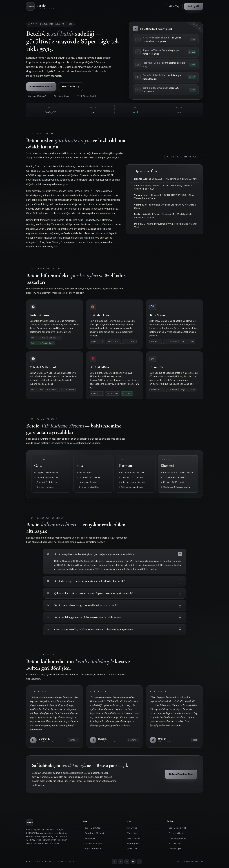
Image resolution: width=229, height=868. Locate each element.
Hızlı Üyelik (131, 828)
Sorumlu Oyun (174, 843)
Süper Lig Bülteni (92, 828)
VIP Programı (132, 843)
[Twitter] (114, 861)
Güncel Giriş (131, 833)
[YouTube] (133, 861)
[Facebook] (139, 861)
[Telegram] (121, 861)
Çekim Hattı (131, 849)
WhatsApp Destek (176, 838)
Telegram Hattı (175, 833)
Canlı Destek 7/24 (176, 828)
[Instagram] (127, 861)
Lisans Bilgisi (174, 849)
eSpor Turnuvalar (92, 849)
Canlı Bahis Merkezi (93, 833)
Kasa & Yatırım (132, 838)
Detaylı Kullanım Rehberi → (184, 159)
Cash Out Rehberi (92, 843)
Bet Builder (89, 838)
